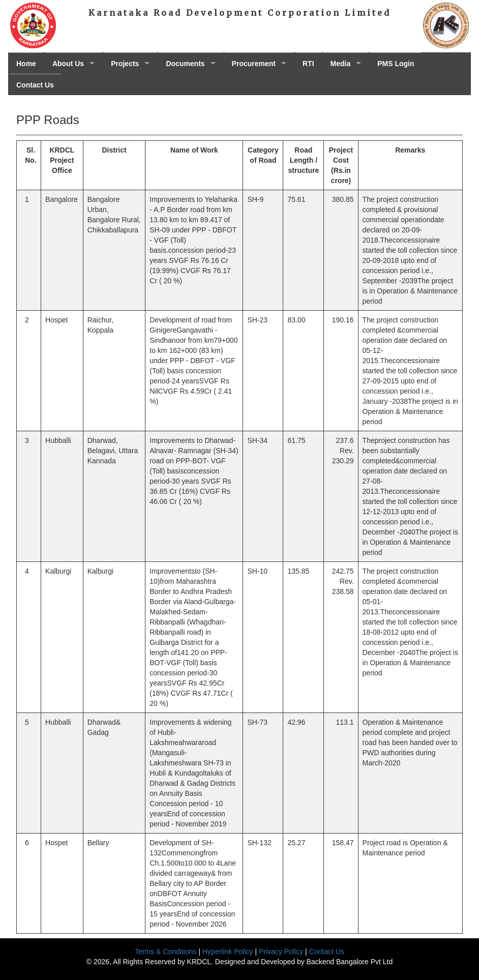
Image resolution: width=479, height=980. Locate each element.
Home (26, 64)
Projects (125, 64)
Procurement (254, 64)
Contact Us (35, 85)
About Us (68, 64)
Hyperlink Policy (228, 952)
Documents (185, 64)
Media (341, 64)
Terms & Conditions (166, 952)
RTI (308, 64)
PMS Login (396, 64)
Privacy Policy (281, 952)
